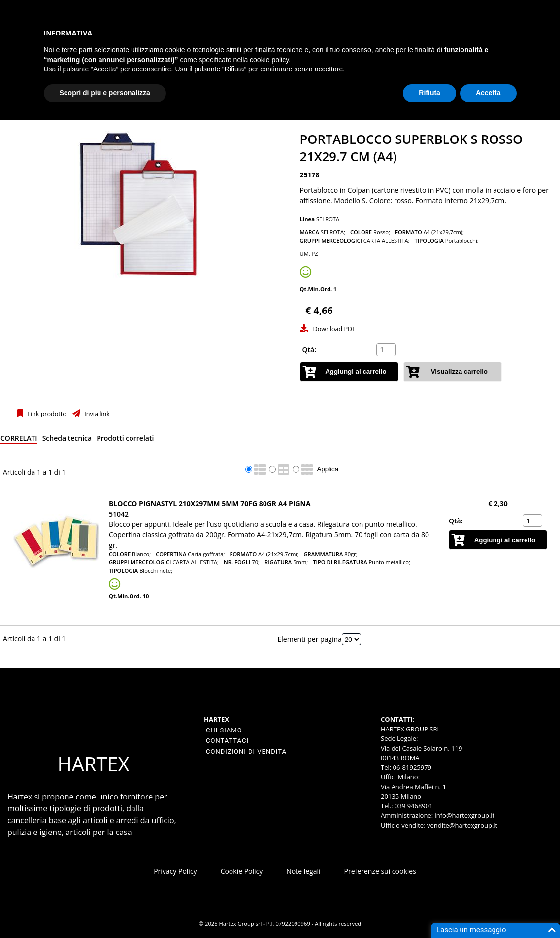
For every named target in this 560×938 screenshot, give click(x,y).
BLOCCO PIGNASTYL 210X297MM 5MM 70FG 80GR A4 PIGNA (210, 504)
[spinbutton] (387, 350)
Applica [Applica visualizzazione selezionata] (328, 469)
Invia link (96, 414)
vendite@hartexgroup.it (462, 825)
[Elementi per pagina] (351, 639)
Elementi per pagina (310, 639)
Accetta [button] (488, 93)
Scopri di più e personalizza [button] (105, 93)
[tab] (19, 440)
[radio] (249, 469)
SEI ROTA (328, 219)
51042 (119, 514)
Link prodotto (46, 414)
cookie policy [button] (269, 60)
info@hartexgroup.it (464, 815)
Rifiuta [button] (429, 93)
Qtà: (310, 350)
